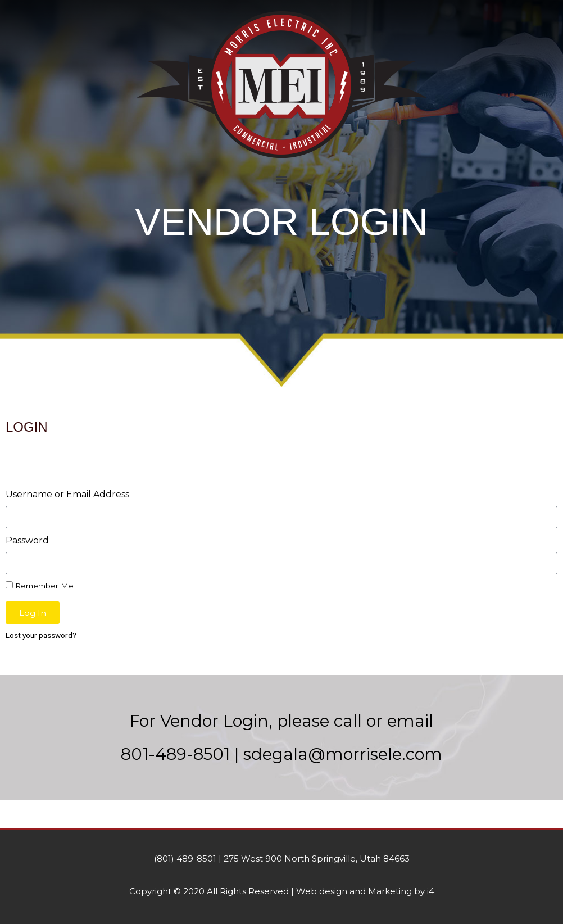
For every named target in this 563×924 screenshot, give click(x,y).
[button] (282, 179)
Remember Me (40, 586)
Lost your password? (41, 635)
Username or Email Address (67, 494)
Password (27, 540)
